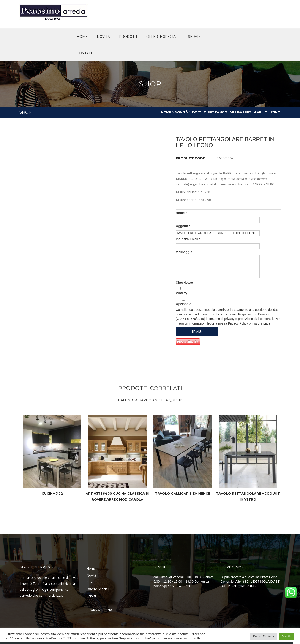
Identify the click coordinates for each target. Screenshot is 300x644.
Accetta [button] (287, 636)
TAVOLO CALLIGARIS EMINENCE (183, 494)
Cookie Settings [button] (263, 636)
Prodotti (128, 37)
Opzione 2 (184, 302)
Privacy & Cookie (99, 610)
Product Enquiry (188, 342)
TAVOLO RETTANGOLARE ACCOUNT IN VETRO (248, 496)
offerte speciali (163, 37)
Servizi (195, 37)
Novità (181, 112)
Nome (181, 213)
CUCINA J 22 (52, 494)
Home (82, 37)
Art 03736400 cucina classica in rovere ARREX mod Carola (117, 496)
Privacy (182, 291)
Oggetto (183, 226)
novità (103, 37)
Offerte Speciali (98, 589)
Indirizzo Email (188, 239)
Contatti (85, 53)
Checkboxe (184, 282)
